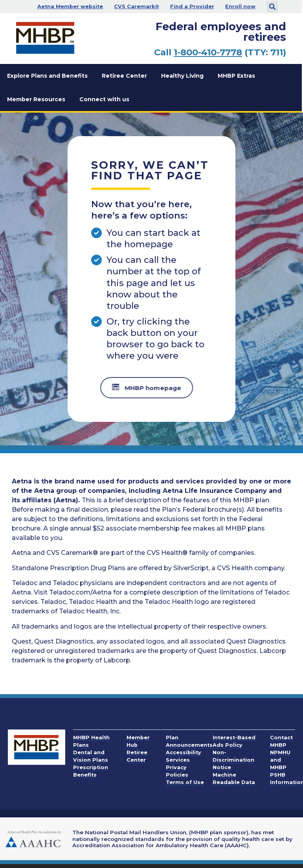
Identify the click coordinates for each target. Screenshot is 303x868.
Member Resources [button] (36, 99)
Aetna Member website (70, 6)
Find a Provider (192, 6)
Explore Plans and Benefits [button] (47, 76)
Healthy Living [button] (182, 76)
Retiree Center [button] (124, 76)
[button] (272, 7)
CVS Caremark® (137, 6)
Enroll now (240, 6)
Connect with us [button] (104, 99)
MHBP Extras (236, 76)
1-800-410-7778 (208, 52)
